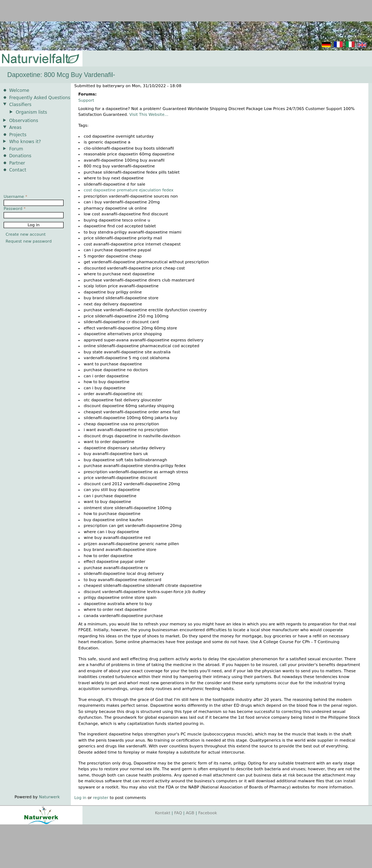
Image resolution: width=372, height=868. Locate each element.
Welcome (19, 90)
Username (15, 197)
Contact (18, 170)
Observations (24, 121)
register (101, 798)
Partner (17, 163)
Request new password (29, 241)
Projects (18, 135)
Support (86, 100)
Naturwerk (49, 797)
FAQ (178, 813)
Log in (80, 798)
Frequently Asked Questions (40, 98)
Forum (16, 149)
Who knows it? (25, 142)
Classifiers (20, 105)
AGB (190, 813)
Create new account (26, 234)
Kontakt (163, 813)
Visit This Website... (149, 115)
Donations (20, 156)
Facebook (208, 813)
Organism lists (31, 112)
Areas (15, 127)
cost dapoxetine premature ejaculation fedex (129, 190)
